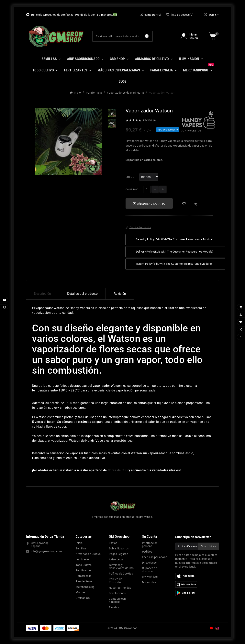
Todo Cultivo (84, 565)
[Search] (147, 36)
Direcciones (149, 563)
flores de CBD (118, 470)
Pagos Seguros (118, 554)
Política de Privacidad (116, 581)
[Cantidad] (147, 189)
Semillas (81, 548)
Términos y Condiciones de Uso (121, 566)
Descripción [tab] (42, 294)
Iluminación (83, 559)
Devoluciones (117, 593)
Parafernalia (84, 576)
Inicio (79, 543)
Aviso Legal (116, 559)
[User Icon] (192, 36)
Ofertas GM (83, 598)
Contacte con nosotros (117, 600)
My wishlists (150, 577)
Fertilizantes (84, 570)
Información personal (150, 545)
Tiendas (114, 607)
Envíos (113, 543)
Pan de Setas (84, 581)
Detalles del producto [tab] (82, 294)
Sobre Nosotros (119, 548)
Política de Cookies (121, 574)
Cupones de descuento (150, 570)
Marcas (80, 592)
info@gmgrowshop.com (46, 551)
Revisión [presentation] (120, 294)
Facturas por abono (155, 557)
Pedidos (147, 552)
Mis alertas (149, 582)
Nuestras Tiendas (120, 588)
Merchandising (85, 587)
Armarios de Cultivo (88, 554)
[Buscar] (117, 36)
